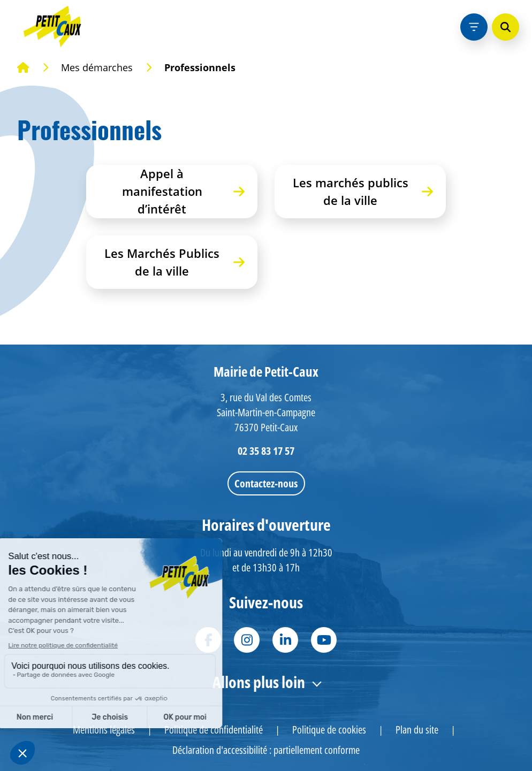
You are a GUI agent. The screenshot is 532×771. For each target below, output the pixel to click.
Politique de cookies (329, 730)
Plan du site (417, 730)
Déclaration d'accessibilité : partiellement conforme (266, 750)
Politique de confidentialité (214, 730)
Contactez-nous (266, 483)
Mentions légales (104, 730)
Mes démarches (97, 67)
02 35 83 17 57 (266, 451)
